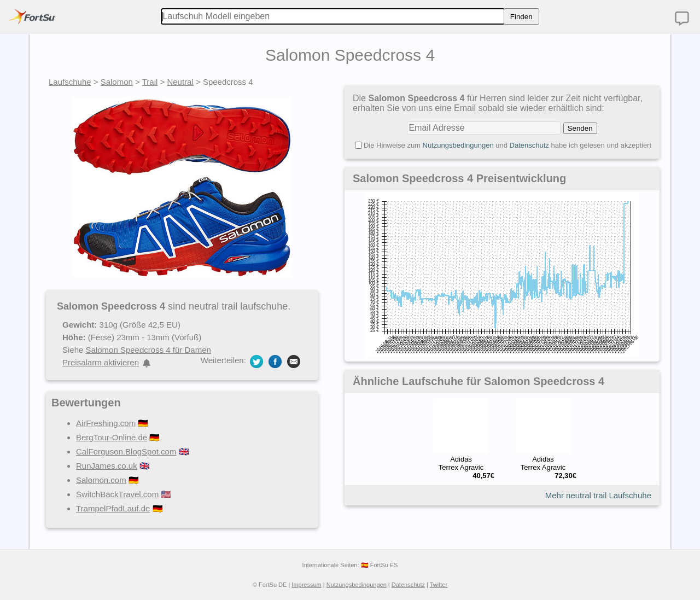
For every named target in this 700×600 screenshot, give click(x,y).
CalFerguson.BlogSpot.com (126, 452)
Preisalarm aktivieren (101, 362)
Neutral (180, 82)
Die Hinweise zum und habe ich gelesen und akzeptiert (507, 145)
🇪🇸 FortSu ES (380, 565)
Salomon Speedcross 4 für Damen (148, 350)
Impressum (306, 585)
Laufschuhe (70, 82)
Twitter (439, 585)
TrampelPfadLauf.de (113, 508)
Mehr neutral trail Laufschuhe (598, 495)
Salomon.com (101, 480)
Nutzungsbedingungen (458, 145)
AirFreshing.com (106, 423)
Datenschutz (529, 145)
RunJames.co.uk (107, 466)
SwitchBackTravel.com (117, 494)
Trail (150, 82)
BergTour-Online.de (112, 437)
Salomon (117, 82)
